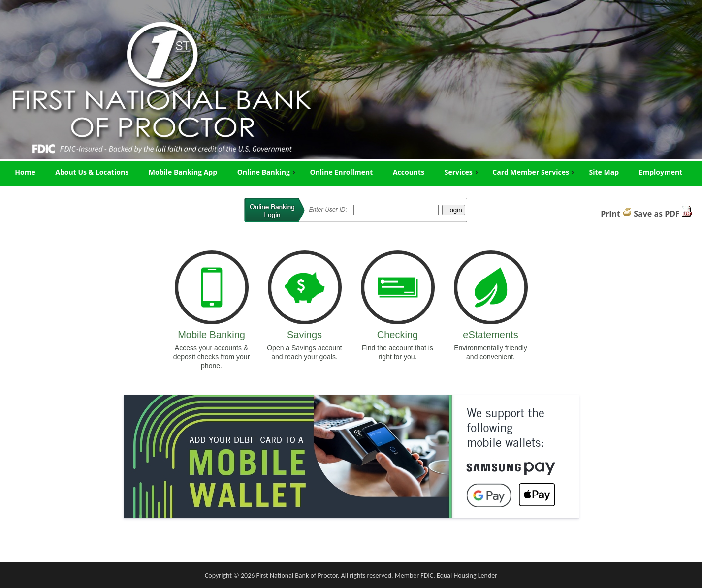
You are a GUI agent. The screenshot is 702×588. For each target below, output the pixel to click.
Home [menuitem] (25, 172)
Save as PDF (657, 214)
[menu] (351, 172)
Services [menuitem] (462, 172)
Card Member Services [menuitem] (534, 172)
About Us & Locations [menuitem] (92, 172)
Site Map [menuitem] (604, 172)
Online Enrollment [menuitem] (341, 172)
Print (610, 214)
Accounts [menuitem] (409, 172)
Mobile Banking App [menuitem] (183, 172)
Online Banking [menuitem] (267, 172)
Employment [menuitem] (661, 172)
